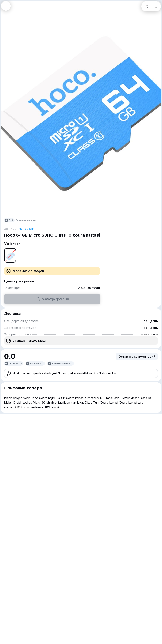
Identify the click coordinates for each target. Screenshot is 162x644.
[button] (6, 6)
